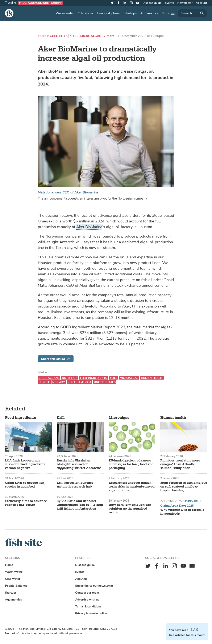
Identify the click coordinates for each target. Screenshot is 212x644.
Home (9, 565)
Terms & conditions (88, 607)
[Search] (192, 13)
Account (201, 3)
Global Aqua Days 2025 (177, 506)
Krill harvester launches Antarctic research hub (75, 485)
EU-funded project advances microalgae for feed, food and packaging (131, 464)
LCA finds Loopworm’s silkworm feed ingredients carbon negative (25, 464)
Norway (59, 382)
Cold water (86, 13)
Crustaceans (49, 378)
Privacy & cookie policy (91, 613)
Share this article (56, 359)
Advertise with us (87, 600)
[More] (168, 13)
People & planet (109, 13)
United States (105, 382)
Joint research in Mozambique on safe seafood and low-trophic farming (184, 487)
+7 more (108, 36)
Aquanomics (149, 13)
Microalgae (91, 36)
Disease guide (152, 3)
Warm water (65, 13)
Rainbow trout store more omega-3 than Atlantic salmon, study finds (180, 464)
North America (79, 382)
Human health (152, 378)
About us (81, 579)
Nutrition (70, 378)
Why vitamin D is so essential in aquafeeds (183, 512)
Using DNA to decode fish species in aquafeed (25, 485)
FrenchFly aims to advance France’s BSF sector (26, 503)
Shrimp (57, 3)
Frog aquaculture (34, 3)
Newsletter (185, 3)
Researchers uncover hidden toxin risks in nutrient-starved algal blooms (132, 487)
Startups (130, 13)
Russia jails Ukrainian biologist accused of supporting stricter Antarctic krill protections (79, 464)
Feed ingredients (53, 36)
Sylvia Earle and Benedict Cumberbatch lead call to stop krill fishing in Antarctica (80, 505)
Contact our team (87, 593)
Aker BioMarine (89, 227)
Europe (44, 382)
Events (169, 3)
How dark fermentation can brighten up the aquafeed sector (130, 509)
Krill (74, 36)
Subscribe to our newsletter (94, 586)
